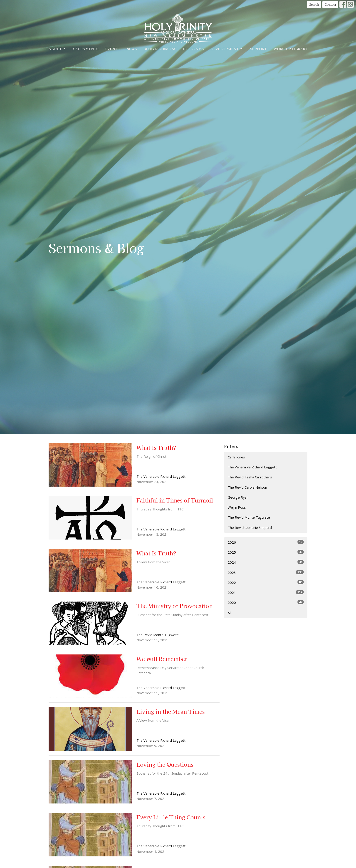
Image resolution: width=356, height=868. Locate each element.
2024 (266, 562)
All (229, 613)
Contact (330, 4)
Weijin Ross (237, 507)
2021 (266, 592)
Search (314, 4)
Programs (193, 49)
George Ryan (238, 497)
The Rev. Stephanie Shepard (250, 527)
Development (227, 49)
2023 (266, 572)
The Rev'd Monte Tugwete (249, 517)
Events (112, 49)
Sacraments (86, 49)
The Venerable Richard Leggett (252, 467)
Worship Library (290, 49)
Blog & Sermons (160, 49)
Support (258, 49)
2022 (266, 582)
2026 (266, 542)
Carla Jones (236, 457)
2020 (266, 602)
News (131, 49)
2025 (266, 552)
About (57, 49)
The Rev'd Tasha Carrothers (250, 477)
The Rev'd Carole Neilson (247, 487)
